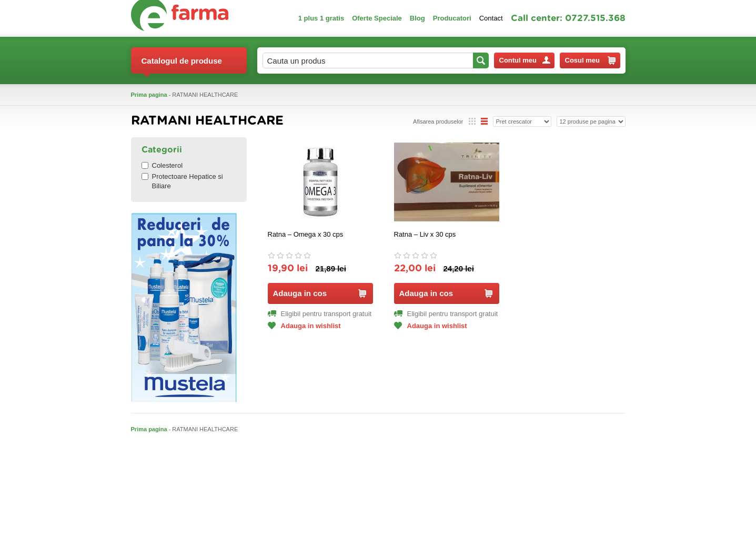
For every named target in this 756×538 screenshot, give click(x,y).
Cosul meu (590, 60)
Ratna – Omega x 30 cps (306, 234)
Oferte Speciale (377, 18)
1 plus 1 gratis (321, 18)
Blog (417, 18)
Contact (491, 18)
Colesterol (162, 165)
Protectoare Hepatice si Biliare (182, 181)
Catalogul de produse (182, 65)
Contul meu (525, 60)
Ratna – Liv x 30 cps (425, 234)
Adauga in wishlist (304, 326)
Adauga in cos (320, 293)
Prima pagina (149, 95)
